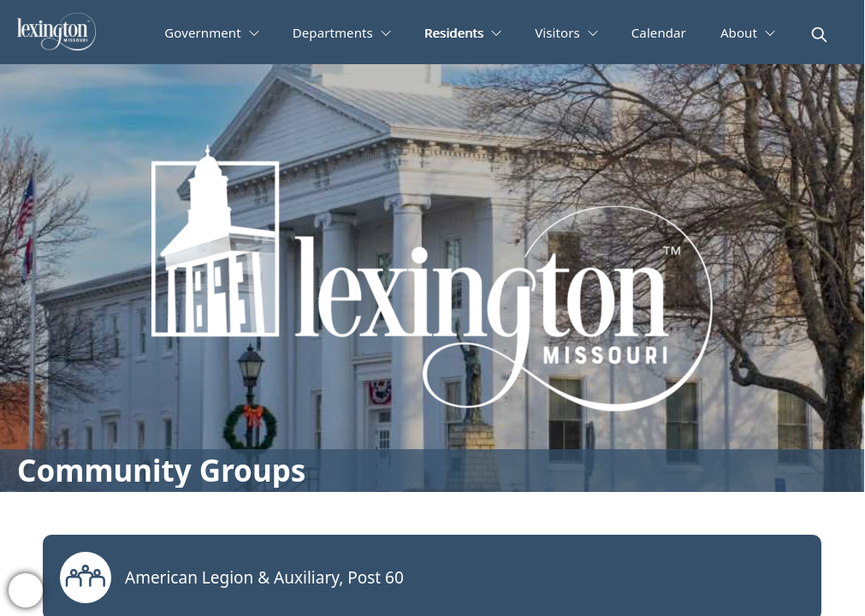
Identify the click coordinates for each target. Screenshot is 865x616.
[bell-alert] (26, 590)
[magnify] (819, 35)
